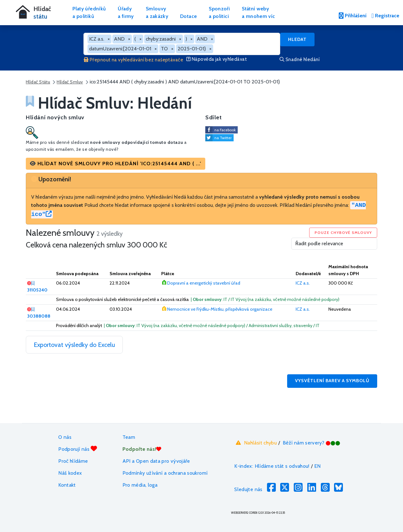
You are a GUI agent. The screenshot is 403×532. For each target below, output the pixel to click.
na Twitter (223, 138)
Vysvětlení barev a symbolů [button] (332, 381)
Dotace (188, 16)
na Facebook (225, 130)
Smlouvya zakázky (157, 12)
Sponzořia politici (219, 12)
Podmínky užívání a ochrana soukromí (165, 473)
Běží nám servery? (312, 443)
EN (318, 466)
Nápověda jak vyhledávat (217, 59)
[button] (116, 164)
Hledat (297, 39)
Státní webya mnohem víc (258, 12)
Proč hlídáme (73, 461)
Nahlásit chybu (255, 443)
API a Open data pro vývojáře (156, 461)
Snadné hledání (300, 59)
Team (129, 437)
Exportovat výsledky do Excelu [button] (74, 345)
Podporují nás (78, 449)
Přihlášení (353, 16)
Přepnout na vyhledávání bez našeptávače (133, 60)
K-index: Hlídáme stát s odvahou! (272, 466)
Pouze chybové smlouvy (343, 232)
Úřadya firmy (126, 12)
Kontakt (67, 485)
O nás (65, 437)
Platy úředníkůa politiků (89, 12)
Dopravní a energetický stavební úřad (204, 283)
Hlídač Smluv (70, 82)
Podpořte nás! (142, 449)
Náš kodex (70, 473)
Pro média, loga (140, 485)
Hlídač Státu (38, 82)
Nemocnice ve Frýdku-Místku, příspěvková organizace (220, 309)
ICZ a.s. (303, 283)
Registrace (385, 16)
